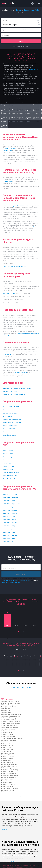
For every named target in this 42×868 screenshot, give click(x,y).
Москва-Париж (8, 733)
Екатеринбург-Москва (11, 727)
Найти (21, 41)
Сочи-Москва (7, 709)
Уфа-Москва (7, 760)
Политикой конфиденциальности (11, 582)
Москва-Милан (8, 779)
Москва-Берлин (8, 762)
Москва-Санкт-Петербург (11, 701)
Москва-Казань (8, 749)
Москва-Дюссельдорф (11, 788)
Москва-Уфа (7, 747)
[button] (19, 631)
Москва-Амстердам (10, 773)
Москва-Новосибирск (10, 764)
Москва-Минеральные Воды (12, 714)
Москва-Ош (7, 792)
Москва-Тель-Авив (9, 740)
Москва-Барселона (9, 768)
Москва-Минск (8, 759)
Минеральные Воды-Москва (12, 716)
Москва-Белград (9, 790)
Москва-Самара (9, 753)
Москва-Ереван (8, 735)
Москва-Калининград (10, 770)
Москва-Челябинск (9, 777)
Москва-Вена (8, 744)
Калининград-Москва (10, 775)
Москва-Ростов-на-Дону (11, 722)
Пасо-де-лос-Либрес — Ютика (21, 687)
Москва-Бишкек (8, 786)
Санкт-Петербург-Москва (11, 703)
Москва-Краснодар (10, 718)
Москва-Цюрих (8, 783)
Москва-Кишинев (9, 736)
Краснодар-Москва (10, 720)
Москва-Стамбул (9, 729)
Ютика (4, 830)
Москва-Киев (7, 712)
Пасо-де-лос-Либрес (9, 862)
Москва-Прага (8, 772)
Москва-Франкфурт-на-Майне (13, 738)
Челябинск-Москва (9, 781)
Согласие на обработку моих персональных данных (16, 580)
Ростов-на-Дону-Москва (11, 723)
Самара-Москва (9, 757)
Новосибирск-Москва (10, 766)
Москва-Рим (7, 751)
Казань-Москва (8, 755)
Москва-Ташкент (9, 785)
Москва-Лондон (9, 746)
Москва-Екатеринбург (11, 725)
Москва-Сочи (7, 710)
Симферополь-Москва (10, 707)
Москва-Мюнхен (9, 731)
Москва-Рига (7, 742)
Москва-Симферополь (10, 705)
